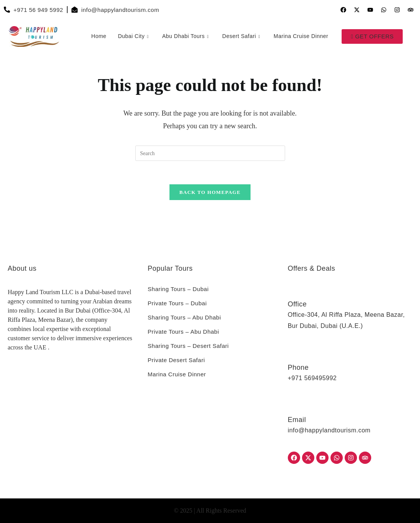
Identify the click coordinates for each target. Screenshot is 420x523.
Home (99, 36)
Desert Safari (242, 36)
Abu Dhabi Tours (186, 36)
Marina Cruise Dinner (301, 36)
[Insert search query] (210, 153)
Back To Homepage (210, 192)
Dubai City (134, 36)
